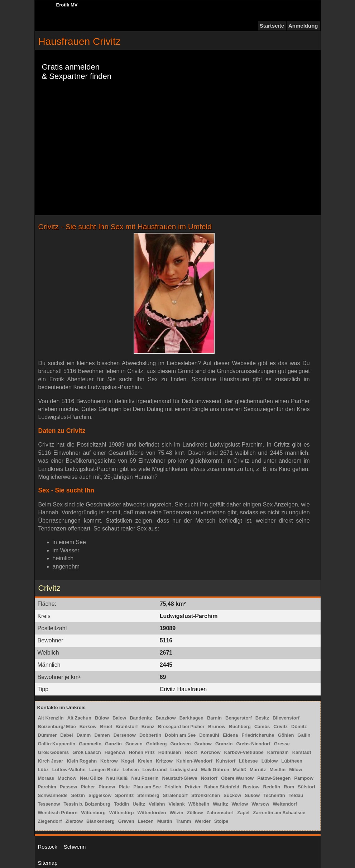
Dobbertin (150, 735)
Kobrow (109, 761)
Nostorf (209, 778)
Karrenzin (278, 752)
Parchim (47, 787)
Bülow (102, 718)
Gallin (304, 735)
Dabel (66, 735)
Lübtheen (292, 761)
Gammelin (90, 744)
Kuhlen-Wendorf (194, 761)
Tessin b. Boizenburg (87, 804)
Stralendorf (175, 795)
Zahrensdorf (220, 813)
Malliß (239, 770)
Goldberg (157, 744)
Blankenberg (100, 821)
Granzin (224, 744)
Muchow (67, 778)
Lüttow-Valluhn (69, 770)
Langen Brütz (104, 770)
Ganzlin (113, 744)
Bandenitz (141, 718)
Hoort (191, 752)
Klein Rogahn (82, 761)
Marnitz (258, 770)
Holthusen (170, 752)
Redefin (272, 787)
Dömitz (299, 727)
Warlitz (220, 804)
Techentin (274, 795)
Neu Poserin (145, 778)
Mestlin (277, 770)
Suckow (232, 795)
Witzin (177, 813)
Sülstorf (306, 787)
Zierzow (74, 821)
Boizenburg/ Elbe (57, 727)
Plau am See (147, 787)
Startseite (272, 26)
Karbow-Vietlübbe (244, 752)
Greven (126, 821)
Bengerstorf (239, 718)
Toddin (121, 804)
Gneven (134, 744)
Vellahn (157, 804)
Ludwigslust (184, 770)
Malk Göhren (215, 770)
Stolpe (221, 821)
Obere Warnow (237, 778)
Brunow (217, 727)
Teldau (296, 795)
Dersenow (125, 735)
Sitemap (48, 863)
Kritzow (164, 761)
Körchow (211, 752)
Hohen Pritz (141, 752)
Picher (88, 787)
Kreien (145, 761)
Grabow (203, 744)
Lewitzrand (155, 770)
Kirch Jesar (51, 761)
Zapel (243, 813)
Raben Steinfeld (222, 787)
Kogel (128, 761)
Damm (84, 735)
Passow (68, 787)
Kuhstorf (226, 761)
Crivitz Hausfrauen (183, 689)
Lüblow (270, 761)
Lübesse (248, 761)
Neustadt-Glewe (179, 778)
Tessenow (49, 804)
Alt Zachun (79, 718)
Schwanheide (53, 795)
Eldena (231, 735)
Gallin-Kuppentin (57, 744)
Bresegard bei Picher (181, 727)
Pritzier (193, 787)
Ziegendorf (50, 821)
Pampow (304, 778)
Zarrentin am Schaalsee (279, 813)
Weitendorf (285, 804)
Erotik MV (67, 5)
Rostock (48, 847)
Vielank (176, 804)
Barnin (214, 718)
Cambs (262, 727)
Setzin (78, 795)
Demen (102, 735)
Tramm (184, 821)
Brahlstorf (127, 727)
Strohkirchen (206, 795)
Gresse (282, 744)
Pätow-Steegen (274, 778)
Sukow (252, 795)
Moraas (46, 778)
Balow (119, 718)
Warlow (240, 804)
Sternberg (148, 795)
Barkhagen (191, 718)
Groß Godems (54, 752)
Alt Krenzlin (51, 718)
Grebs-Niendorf (253, 744)
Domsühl (209, 735)
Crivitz (280, 727)
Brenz (148, 727)
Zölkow (195, 813)
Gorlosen (181, 744)
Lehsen (131, 770)
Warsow (260, 804)
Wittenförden (152, 813)
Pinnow (107, 787)
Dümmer (47, 735)
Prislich (173, 787)
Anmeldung (303, 26)
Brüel (106, 727)
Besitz (262, 718)
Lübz (43, 770)
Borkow (88, 727)
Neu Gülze (91, 778)
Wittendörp (121, 813)
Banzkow (165, 718)
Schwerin (75, 847)
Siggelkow (100, 795)
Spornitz (124, 795)
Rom (289, 787)
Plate (124, 787)
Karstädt (302, 752)
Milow (296, 770)
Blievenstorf (286, 718)
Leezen (146, 821)
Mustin (165, 821)
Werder (203, 821)
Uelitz (139, 804)
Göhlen (286, 735)
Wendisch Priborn (58, 813)
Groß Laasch (87, 752)
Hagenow (115, 752)
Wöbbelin (199, 804)
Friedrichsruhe (258, 735)
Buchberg (240, 727)
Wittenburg (93, 813)
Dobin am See (180, 735)
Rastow (251, 787)
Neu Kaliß (117, 778)
